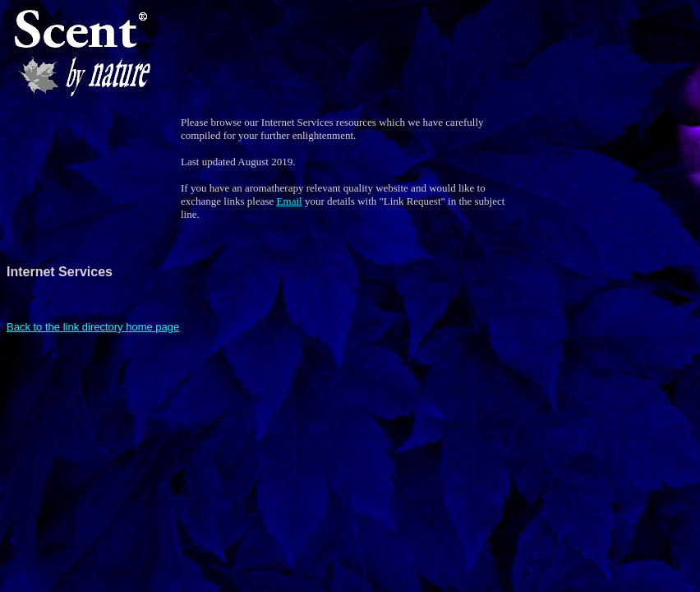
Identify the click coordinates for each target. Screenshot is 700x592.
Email (290, 201)
